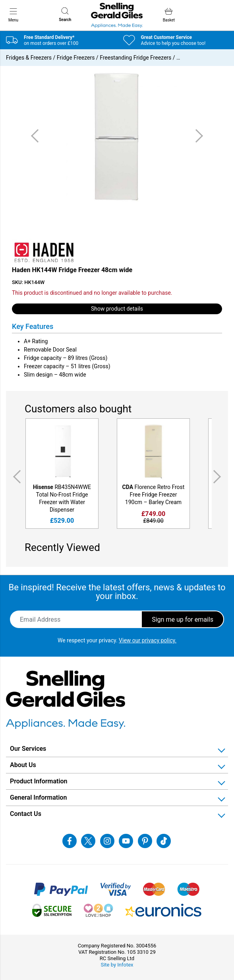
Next (219, 477)
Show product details (117, 309)
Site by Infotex (117, 965)
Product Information (39, 781)
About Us (23, 765)
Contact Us (26, 814)
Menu (13, 15)
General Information (38, 797)
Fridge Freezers (76, 58)
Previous (15, 477)
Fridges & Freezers (29, 58)
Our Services (28, 749)
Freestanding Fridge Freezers (135, 58)
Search (65, 14)
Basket (169, 15)
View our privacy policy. (148, 640)
